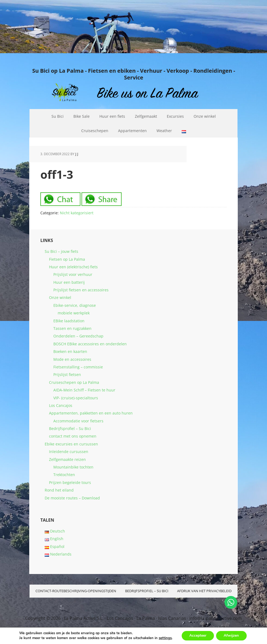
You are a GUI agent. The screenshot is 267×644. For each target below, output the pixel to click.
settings (164, 638)
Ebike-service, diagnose (75, 305)
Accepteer (197, 635)
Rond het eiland (59, 490)
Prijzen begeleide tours (70, 482)
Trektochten (64, 475)
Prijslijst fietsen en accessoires (81, 290)
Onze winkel (60, 297)
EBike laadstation (69, 321)
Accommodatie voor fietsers (78, 421)
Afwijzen (232, 635)
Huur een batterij (69, 282)
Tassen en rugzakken (72, 328)
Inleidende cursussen (69, 452)
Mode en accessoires (72, 359)
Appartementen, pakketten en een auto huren (91, 413)
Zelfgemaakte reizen (67, 459)
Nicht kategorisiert (77, 213)
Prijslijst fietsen (67, 374)
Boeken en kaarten (70, 351)
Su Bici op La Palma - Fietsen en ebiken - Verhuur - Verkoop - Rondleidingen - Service (134, 74)
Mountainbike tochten (73, 467)
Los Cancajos (61, 405)
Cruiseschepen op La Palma (74, 382)
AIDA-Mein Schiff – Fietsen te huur (84, 390)
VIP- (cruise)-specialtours (76, 398)
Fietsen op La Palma (67, 259)
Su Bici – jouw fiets (61, 251)
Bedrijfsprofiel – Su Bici (70, 428)
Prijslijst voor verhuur (73, 274)
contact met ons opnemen (73, 436)
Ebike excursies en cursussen (71, 444)
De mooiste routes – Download (72, 498)
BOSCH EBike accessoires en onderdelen (90, 344)
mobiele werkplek (74, 313)
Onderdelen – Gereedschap (78, 336)
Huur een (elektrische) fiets (73, 267)
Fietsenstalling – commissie (78, 367)
